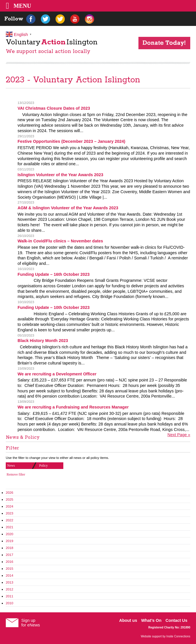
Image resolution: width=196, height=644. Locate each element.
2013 (9, 582)
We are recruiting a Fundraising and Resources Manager (73, 407)
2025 (9, 499)
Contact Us (176, 620)
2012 (9, 589)
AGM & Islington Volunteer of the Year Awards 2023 (68, 208)
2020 (9, 534)
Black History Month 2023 (43, 341)
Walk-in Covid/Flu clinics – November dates (60, 241)
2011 (9, 596)
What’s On (151, 620)
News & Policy (23, 437)
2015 (9, 568)
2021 (9, 527)
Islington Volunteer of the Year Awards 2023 (60, 175)
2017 (9, 555)
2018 (9, 548)
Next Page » (179, 435)
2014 (9, 575)
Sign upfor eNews (31, 623)
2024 (9, 506)
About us (128, 620)
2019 (9, 541)
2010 (9, 603)
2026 (9, 492)
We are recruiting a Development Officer (57, 374)
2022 (9, 520)
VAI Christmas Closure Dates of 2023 (54, 108)
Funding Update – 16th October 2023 (54, 274)
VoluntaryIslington (52, 42)
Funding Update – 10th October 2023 (54, 307)
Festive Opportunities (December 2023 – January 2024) (71, 141)
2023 (9, 513)
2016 (9, 562)
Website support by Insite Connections (165, 636)
